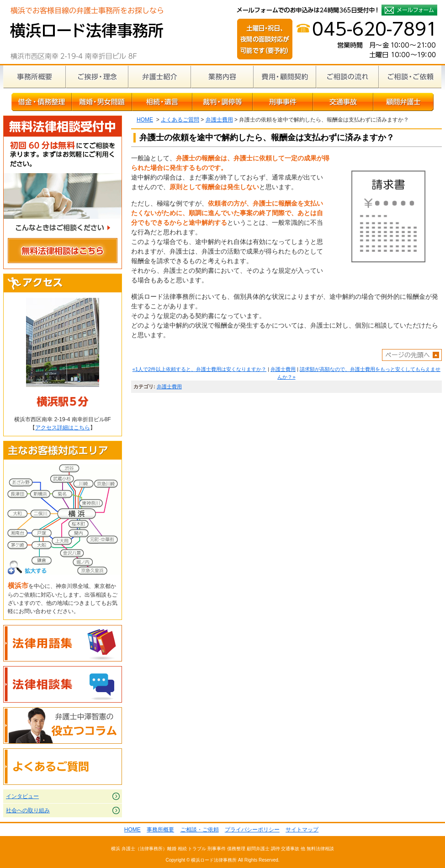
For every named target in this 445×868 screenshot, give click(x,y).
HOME (145, 120)
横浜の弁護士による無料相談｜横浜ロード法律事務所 (87, 32)
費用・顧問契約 (285, 77)
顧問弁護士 (403, 102)
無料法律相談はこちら (63, 252)
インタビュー (22, 796)
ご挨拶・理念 (97, 77)
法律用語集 (63, 643)
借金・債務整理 (42, 102)
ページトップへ (412, 355)
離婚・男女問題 (102, 102)
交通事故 (343, 102)
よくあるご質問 (180, 120)
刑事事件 (283, 102)
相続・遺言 (162, 102)
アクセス (63, 283)
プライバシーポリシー (252, 830)
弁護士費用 (219, 120)
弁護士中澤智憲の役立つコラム (63, 725)
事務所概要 (34, 77)
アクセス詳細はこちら (63, 428)
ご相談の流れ (347, 77)
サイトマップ (302, 830)
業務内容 (222, 77)
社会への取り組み (28, 810)
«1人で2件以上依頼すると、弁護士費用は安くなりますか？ (199, 369)
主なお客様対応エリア (63, 450)
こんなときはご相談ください (63, 229)
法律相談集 (63, 684)
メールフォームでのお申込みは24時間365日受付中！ (409, 10)
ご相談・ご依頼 (410, 77)
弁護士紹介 (160, 77)
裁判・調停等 (222, 102)
